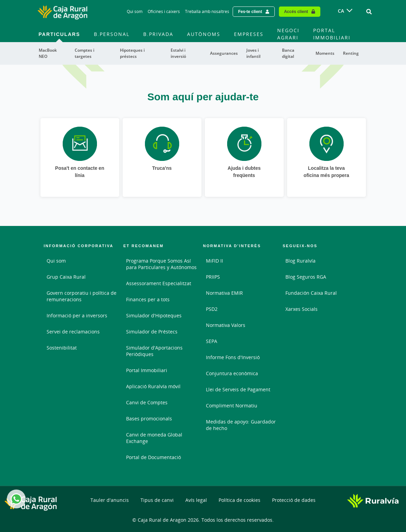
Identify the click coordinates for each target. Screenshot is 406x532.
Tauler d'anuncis (110, 500)
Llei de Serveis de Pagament (238, 389)
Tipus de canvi (157, 500)
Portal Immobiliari (147, 370)
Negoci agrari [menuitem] (288, 34)
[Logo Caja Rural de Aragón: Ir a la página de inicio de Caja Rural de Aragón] (62, 12)
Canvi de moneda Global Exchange (154, 438)
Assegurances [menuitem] (224, 53)
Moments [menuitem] (325, 53)
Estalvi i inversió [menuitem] (178, 53)
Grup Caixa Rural (66, 277)
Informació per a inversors (77, 315)
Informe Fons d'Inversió (233, 357)
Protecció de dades (294, 500)
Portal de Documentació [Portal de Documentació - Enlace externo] (153, 457)
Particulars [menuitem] (59, 34)
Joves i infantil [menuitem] (253, 53)
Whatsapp (15, 499)
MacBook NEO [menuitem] (48, 53)
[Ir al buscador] (369, 12)
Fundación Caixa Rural (311, 293)
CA (341, 11)
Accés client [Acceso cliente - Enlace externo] (296, 11)
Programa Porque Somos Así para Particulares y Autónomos (161, 264)
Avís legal (196, 500)
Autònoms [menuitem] (204, 34)
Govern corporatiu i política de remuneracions (82, 296)
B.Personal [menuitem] (112, 34)
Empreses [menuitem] (249, 34)
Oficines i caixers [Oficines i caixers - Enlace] (164, 11)
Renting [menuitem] (351, 53)
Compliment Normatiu (232, 406)
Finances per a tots (148, 299)
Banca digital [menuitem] (288, 53)
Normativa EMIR (224, 293)
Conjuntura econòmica (232, 373)
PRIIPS (213, 277)
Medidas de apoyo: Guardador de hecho (241, 425)
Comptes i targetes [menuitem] (84, 53)
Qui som (56, 261)
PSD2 (212, 309)
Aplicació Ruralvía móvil (153, 386)
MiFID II (214, 261)
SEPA (212, 341)
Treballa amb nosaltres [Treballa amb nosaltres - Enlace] (207, 11)
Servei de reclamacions (73, 332)
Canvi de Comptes (147, 402)
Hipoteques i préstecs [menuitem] (132, 53)
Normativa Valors (226, 325)
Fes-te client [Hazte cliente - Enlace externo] (250, 11)
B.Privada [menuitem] (158, 34)
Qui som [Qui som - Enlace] (135, 11)
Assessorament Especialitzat (159, 283)
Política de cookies (239, 500)
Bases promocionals (149, 419)
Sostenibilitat (62, 348)
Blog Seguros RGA (306, 277)
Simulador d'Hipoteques (154, 315)
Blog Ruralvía (300, 261)
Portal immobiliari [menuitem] (332, 34)
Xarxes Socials (302, 309)
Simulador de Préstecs (152, 332)
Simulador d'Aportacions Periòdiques (154, 351)
